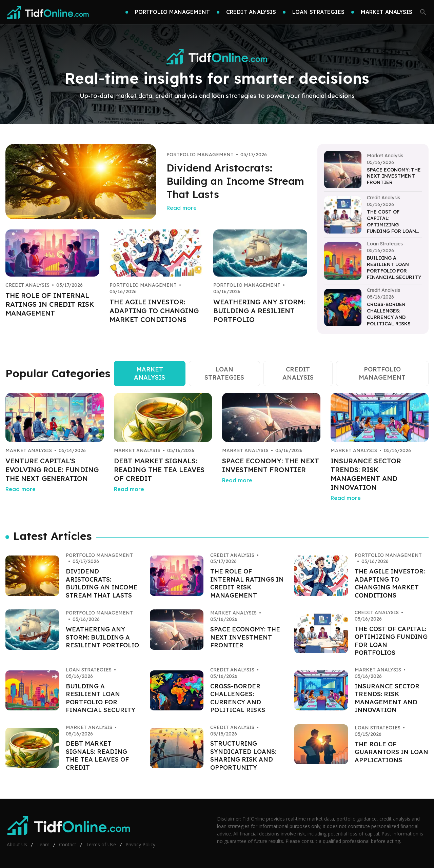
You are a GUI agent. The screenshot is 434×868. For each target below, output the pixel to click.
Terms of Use (101, 844)
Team (43, 844)
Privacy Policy (140, 844)
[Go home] (48, 12)
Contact (68, 844)
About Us (17, 844)
